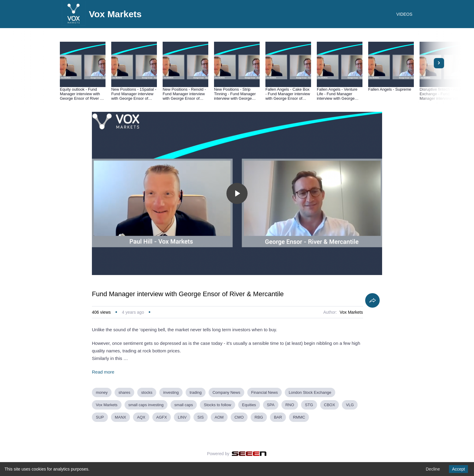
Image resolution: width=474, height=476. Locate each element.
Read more (103, 372)
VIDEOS (404, 14)
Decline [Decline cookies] (433, 469)
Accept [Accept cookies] (458, 469)
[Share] (372, 300)
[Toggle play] (237, 193)
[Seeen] (249, 454)
